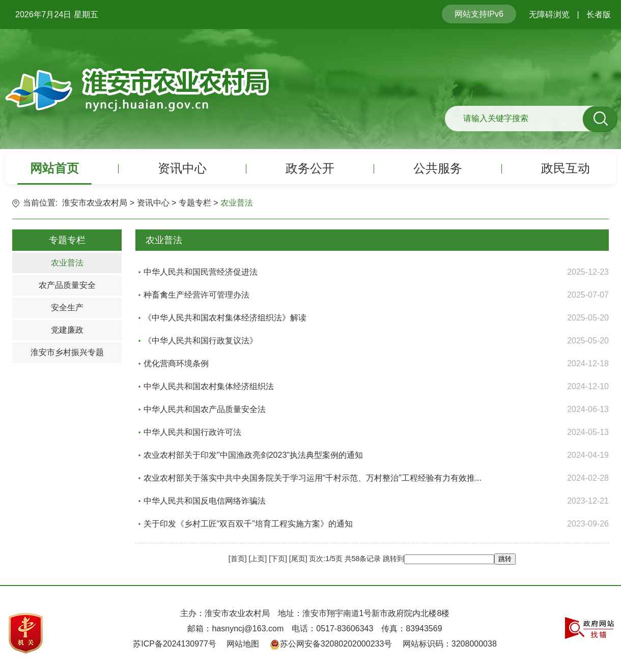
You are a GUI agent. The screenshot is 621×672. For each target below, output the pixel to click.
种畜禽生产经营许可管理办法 (196, 295)
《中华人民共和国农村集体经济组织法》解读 (225, 318)
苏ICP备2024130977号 (175, 644)
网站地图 (243, 644)
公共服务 (438, 168)
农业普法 (237, 203)
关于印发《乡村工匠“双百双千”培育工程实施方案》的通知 (248, 524)
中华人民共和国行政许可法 (192, 432)
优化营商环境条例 (176, 363)
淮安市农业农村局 (95, 203)
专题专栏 (195, 203)
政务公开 (310, 168)
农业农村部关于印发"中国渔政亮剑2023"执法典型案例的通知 (253, 455)
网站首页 (54, 168)
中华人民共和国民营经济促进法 (201, 272)
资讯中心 (182, 168)
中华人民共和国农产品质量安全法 (205, 409)
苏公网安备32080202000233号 (336, 644)
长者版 (599, 14)
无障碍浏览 (549, 14)
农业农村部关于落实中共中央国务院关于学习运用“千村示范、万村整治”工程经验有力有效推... (313, 478)
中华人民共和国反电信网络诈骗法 (205, 501)
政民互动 (566, 168)
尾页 (298, 559)
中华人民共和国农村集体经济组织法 (209, 386)
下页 (278, 559)
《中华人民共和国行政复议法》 (201, 341)
